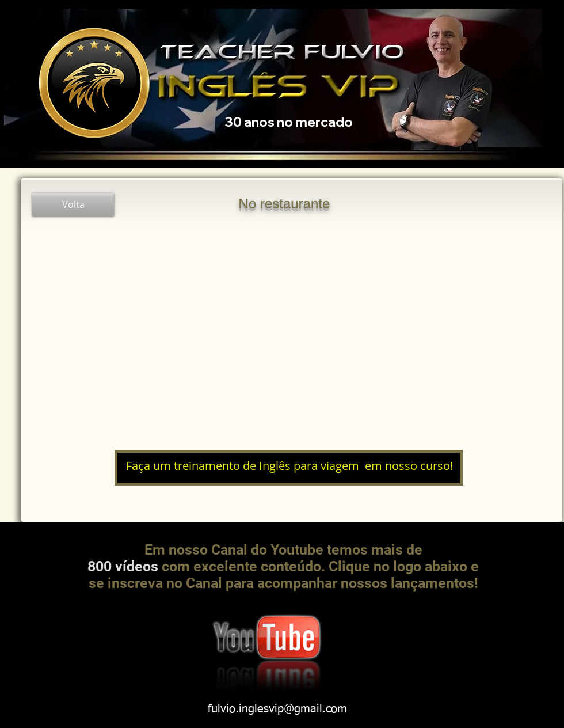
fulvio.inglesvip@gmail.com (277, 709)
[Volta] (73, 204)
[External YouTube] (289, 333)
